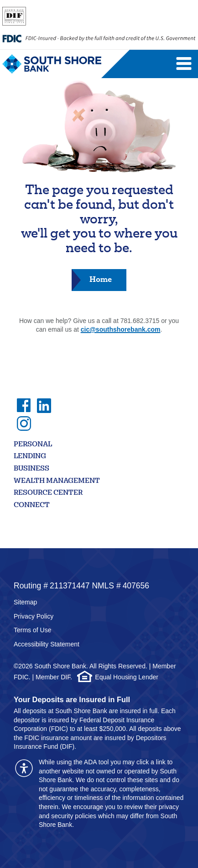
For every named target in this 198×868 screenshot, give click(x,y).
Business (31, 469)
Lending (30, 457)
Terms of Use (32, 630)
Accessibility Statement (47, 644)
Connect (32, 505)
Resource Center (48, 493)
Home (101, 279)
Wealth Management (57, 481)
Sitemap (25, 602)
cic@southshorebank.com (121, 329)
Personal (33, 445)
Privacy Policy (34, 616)
